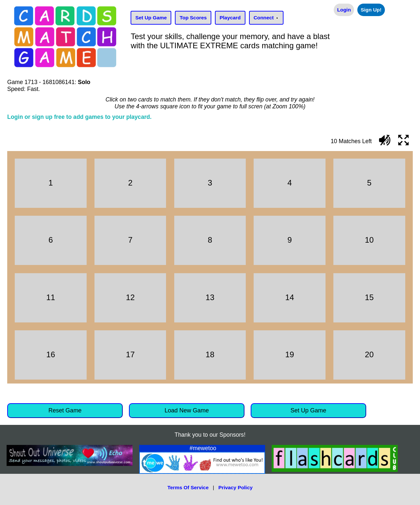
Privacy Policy (235, 487)
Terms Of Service (188, 487)
